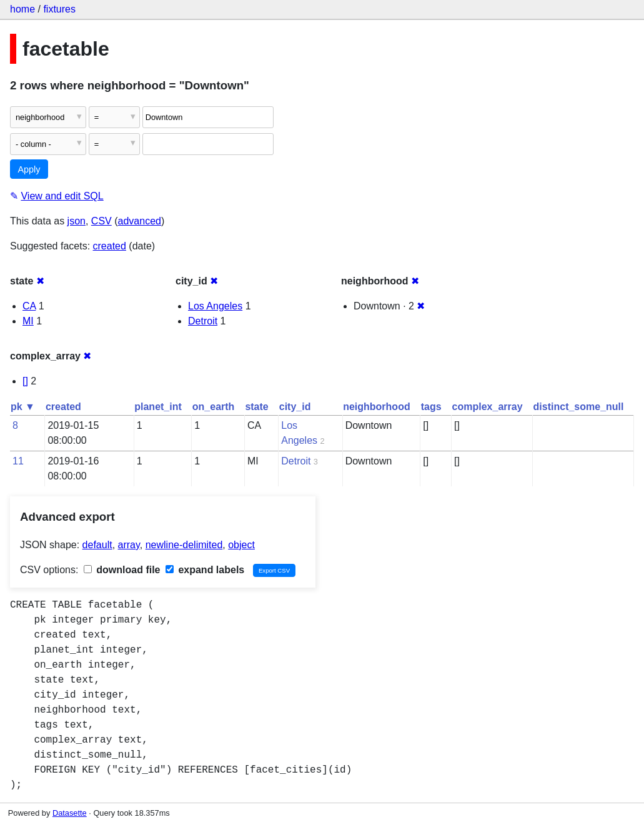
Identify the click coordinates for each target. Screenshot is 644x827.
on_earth (214, 407)
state (256, 407)
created (110, 246)
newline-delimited (184, 545)
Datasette (70, 813)
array (129, 545)
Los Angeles (215, 306)
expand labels (205, 570)
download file (122, 570)
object (241, 545)
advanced (140, 221)
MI (28, 321)
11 (18, 461)
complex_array (488, 407)
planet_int (158, 407)
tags (431, 407)
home (22, 9)
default (97, 545)
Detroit (203, 321)
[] (25, 381)
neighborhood (377, 407)
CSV (102, 221)
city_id (295, 407)
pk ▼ (23, 407)
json (77, 221)
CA (29, 306)
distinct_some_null (579, 407)
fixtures (59, 9)
